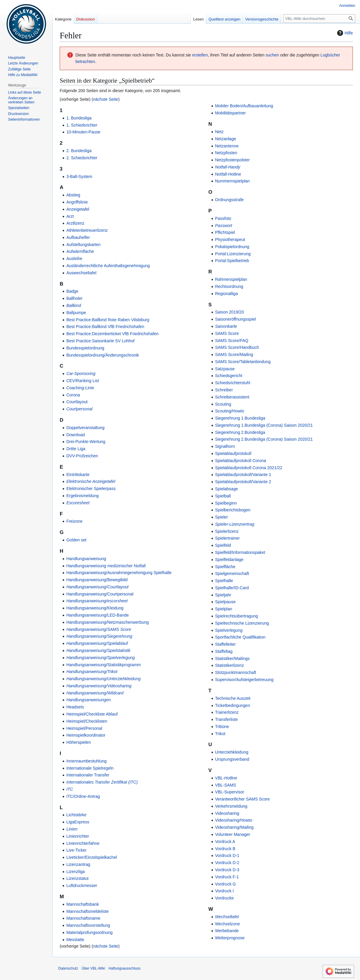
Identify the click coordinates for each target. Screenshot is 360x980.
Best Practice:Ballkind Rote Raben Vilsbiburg (108, 320)
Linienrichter (78, 836)
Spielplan (224, 609)
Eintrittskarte (78, 475)
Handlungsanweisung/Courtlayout (97, 587)
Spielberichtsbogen (233, 510)
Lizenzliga (75, 872)
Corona (73, 395)
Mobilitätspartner (230, 113)
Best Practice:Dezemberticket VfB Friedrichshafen (112, 334)
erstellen (200, 55)
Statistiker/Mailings (232, 658)
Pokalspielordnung (232, 247)
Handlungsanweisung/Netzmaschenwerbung (107, 622)
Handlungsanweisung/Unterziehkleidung (103, 679)
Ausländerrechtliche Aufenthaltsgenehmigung (108, 266)
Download (75, 435)
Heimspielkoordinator (86, 735)
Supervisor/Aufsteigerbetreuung (244, 680)
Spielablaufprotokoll (233, 453)
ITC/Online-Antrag (83, 796)
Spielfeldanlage (229, 560)
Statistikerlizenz (229, 665)
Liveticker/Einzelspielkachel (91, 857)
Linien (72, 829)
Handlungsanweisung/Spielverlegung (100, 658)
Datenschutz (68, 968)
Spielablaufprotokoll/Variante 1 (243, 475)
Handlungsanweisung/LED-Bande (97, 615)
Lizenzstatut (77, 878)
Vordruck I (224, 891)
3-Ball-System (79, 177)
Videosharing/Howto (234, 820)
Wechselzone (228, 924)
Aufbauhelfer (78, 237)
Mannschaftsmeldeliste (87, 911)
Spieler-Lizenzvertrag (235, 524)
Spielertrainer (227, 538)
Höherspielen (79, 742)
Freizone (74, 521)
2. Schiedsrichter (82, 158)
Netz (219, 132)
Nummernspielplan (232, 181)
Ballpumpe (76, 313)
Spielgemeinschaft (232, 573)
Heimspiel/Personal (84, 728)
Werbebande (227, 931)
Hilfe (344, 33)
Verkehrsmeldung (231, 806)
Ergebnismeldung (82, 496)
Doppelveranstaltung (85, 428)
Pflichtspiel (225, 232)
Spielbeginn (226, 503)
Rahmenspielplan (231, 279)
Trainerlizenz (227, 712)
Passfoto (223, 218)
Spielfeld (223, 545)
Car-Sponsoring (81, 374)
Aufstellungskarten (83, 245)
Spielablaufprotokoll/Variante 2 (243, 482)
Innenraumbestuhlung (86, 761)
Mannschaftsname (83, 918)
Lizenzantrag (78, 864)
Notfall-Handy (228, 167)
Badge (72, 291)
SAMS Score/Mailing (234, 354)
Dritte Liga (76, 449)
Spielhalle (224, 581)
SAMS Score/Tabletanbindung (243, 362)
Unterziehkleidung (232, 752)
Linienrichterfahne (83, 843)
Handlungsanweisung (86, 559)
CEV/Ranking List (83, 381)
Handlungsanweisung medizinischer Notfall (106, 566)
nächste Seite (106, 99)
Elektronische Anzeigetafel (91, 481)
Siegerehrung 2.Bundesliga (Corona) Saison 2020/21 (264, 439)
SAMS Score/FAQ (232, 341)
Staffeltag (224, 651)
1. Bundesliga (79, 118)
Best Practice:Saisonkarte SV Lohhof (100, 341)
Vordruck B (225, 849)
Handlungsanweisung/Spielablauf (97, 643)
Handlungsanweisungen (88, 700)
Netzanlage (226, 139)
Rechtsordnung (229, 286)
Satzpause (225, 369)
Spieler (222, 517)
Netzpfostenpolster (232, 160)
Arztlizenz (75, 223)
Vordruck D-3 (227, 870)
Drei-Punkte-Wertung (86, 442)
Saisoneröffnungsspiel (236, 319)
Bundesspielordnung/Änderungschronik (102, 355)
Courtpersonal (79, 409)
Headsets (75, 707)
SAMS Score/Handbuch (237, 347)
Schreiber (224, 390)
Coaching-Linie (80, 388)
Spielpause (225, 602)
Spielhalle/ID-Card (232, 588)
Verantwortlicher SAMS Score (242, 799)
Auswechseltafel (81, 273)
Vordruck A (225, 842)
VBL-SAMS (226, 785)
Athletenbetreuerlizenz (87, 230)
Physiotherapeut (230, 240)
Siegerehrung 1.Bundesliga (240, 418)
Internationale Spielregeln (90, 768)
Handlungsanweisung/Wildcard (95, 693)
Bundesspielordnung (85, 348)
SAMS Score (227, 333)
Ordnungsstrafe (229, 200)
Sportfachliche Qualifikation (240, 637)
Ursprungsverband (232, 759)
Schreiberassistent (232, 397)
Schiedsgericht (229, 376)
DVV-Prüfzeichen (82, 456)
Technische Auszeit (233, 698)
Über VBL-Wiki (93, 968)
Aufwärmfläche (80, 251)
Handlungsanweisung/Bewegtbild (97, 580)
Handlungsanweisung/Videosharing (99, 686)
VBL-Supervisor (230, 792)
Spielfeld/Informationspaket (240, 552)
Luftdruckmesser (82, 886)
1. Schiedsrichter (82, 125)
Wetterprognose (230, 938)
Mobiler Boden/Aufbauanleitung (244, 106)
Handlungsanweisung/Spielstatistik (98, 650)
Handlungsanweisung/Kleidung (95, 608)
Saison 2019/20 (229, 312)
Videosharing (227, 813)
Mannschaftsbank (83, 904)
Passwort (224, 226)
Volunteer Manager (233, 834)
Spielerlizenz (227, 531)
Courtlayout (77, 402)
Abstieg (73, 195)
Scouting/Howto (230, 411)
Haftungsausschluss (124, 968)
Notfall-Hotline (228, 174)
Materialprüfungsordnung (89, 932)
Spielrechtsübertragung (237, 616)
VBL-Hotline (226, 778)
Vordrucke (224, 898)
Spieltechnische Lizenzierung (242, 623)
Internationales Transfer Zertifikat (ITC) (102, 782)
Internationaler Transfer (88, 775)
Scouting (223, 404)
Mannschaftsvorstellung (88, 925)
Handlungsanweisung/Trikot (92, 672)
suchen (272, 55)
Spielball (223, 496)
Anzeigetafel (78, 209)
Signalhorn (225, 446)
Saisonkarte (226, 326)
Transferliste (226, 719)
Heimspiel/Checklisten (87, 721)
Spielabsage (226, 489)
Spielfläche (225, 567)
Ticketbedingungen (233, 705)
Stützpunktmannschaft (236, 672)
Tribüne (222, 727)
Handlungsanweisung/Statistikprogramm (104, 665)
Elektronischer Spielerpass (91, 489)
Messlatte (75, 940)
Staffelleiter (225, 644)
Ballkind (74, 305)
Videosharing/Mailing (234, 827)
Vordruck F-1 (227, 877)
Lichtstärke (76, 815)
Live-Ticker (76, 850)
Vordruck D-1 (227, 855)
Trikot (220, 734)
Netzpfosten (226, 153)
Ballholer (74, 298)
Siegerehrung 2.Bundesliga (240, 432)
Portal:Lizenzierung (233, 254)
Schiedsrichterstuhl (233, 383)
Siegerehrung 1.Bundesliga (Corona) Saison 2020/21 (264, 425)
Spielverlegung (229, 630)
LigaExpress (78, 822)
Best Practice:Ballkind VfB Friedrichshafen (105, 327)
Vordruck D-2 (227, 863)
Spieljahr (223, 595)
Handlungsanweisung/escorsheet (97, 601)
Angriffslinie (77, 202)
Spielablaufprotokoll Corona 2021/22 (249, 468)
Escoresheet (78, 503)
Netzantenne (227, 146)
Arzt (70, 216)
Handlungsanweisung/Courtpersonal (100, 594)
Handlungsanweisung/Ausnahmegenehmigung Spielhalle (119, 573)
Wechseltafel (227, 917)
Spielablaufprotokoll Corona (241, 461)
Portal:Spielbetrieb (232, 261)
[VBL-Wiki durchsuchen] (319, 19)
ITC (70, 789)
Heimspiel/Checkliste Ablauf (92, 714)
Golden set (76, 540)
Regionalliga (226, 294)
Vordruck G (225, 884)
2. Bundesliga (79, 151)
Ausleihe (74, 259)
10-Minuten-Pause (83, 132)
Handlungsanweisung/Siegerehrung (99, 636)
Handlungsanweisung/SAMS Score (99, 629)
